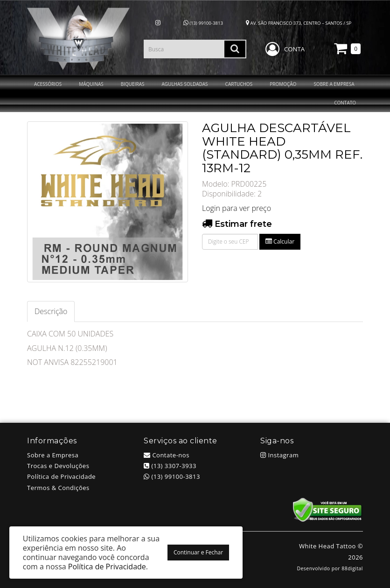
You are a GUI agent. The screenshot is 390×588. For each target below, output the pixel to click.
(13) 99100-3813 (203, 23)
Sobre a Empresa (53, 455)
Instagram (279, 455)
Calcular (280, 241)
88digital (352, 568)
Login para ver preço (237, 208)
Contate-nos (167, 455)
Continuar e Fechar (198, 552)
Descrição (51, 311)
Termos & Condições (58, 488)
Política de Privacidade (61, 476)
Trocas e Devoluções (58, 466)
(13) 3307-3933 (170, 466)
